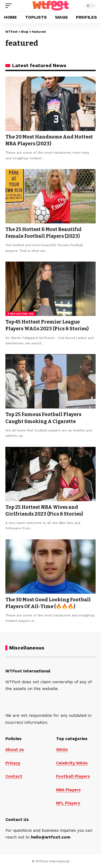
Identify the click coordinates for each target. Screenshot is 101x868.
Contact (14, 776)
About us (15, 750)
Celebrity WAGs (72, 763)
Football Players (73, 776)
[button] (10, 6)
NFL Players (68, 803)
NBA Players (68, 790)
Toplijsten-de (20, 314)
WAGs (62, 750)
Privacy (13, 763)
